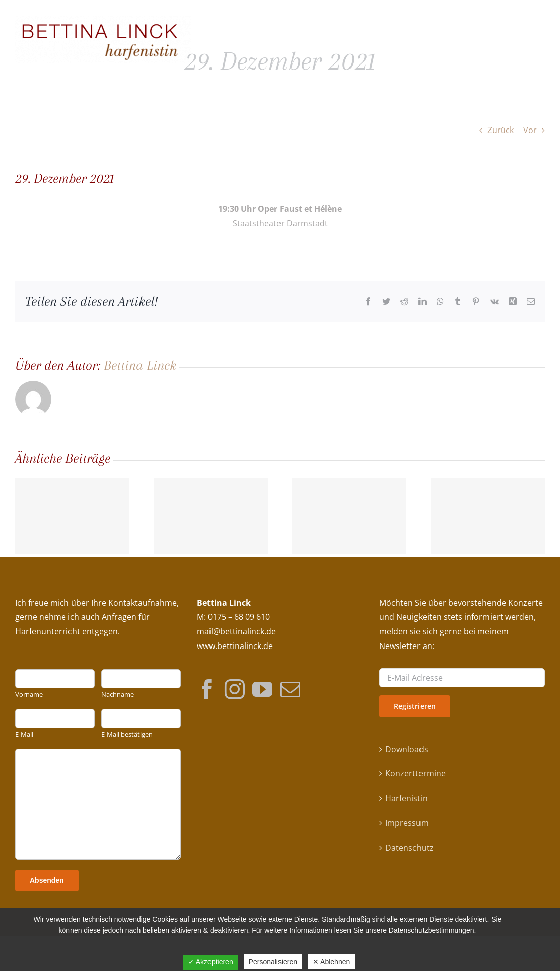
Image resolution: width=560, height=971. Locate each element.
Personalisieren (273, 962)
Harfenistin (406, 798)
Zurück (501, 130)
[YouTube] (262, 689)
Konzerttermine (415, 773)
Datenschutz (409, 848)
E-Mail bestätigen (127, 734)
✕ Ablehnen (331, 962)
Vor (530, 130)
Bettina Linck (140, 365)
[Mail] (290, 689)
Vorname (29, 695)
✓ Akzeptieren (211, 962)
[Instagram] (235, 689)
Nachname (118, 695)
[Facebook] (207, 689)
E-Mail (24, 734)
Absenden (47, 880)
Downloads (407, 749)
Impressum (407, 823)
